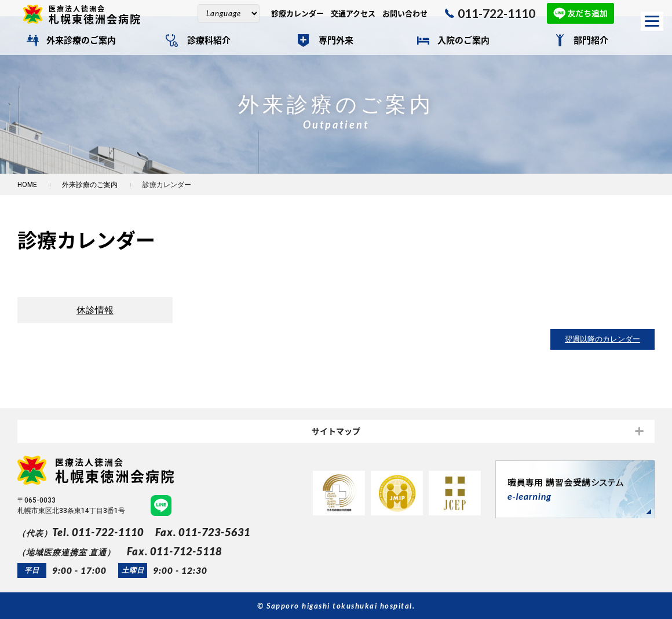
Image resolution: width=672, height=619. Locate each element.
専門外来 (336, 41)
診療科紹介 (209, 41)
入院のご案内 (463, 41)
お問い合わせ (405, 14)
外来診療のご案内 (81, 41)
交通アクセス (353, 14)
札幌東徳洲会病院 (100, 14)
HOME (27, 185)
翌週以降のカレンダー (602, 340)
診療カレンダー (297, 14)
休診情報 (95, 310)
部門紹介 (591, 41)
